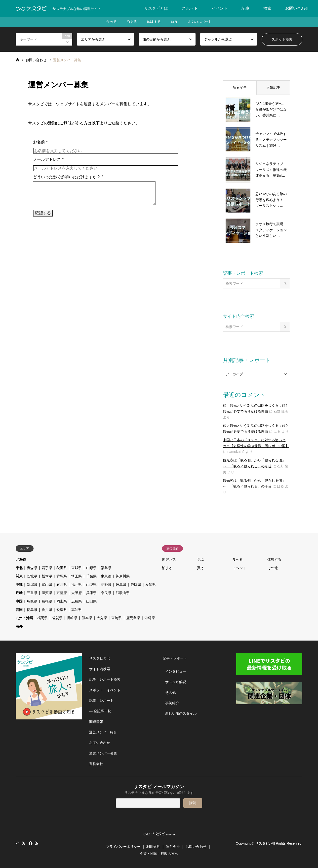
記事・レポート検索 (105, 679)
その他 (273, 568)
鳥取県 (32, 601)
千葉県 (91, 576)
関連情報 (96, 722)
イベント (220, 8)
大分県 (102, 618)
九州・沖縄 (24, 618)
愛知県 (151, 585)
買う (174, 22)
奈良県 (106, 593)
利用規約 (153, 847)
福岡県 (42, 618)
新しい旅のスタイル (181, 713)
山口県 (91, 601)
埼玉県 (77, 576)
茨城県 (32, 576)
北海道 (21, 559)
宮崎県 (117, 618)
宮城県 (77, 568)
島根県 (47, 601)
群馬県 (62, 576)
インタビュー (176, 671)
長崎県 (72, 618)
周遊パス (169, 559)
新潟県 (32, 585)
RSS (37, 843)
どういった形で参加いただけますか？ (68, 177)
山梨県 (91, 585)
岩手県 (47, 568)
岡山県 (62, 601)
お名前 (40, 142)
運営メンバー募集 (103, 753)
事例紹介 (172, 703)
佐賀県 (57, 618)
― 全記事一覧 (100, 711)
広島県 (77, 601)
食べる (111, 22)
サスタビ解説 (176, 682)
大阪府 (77, 593)
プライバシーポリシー (123, 847)
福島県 (106, 568)
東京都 (106, 576)
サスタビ (262, 843)
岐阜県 (121, 585)
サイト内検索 (100, 669)
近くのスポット (200, 22)
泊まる (132, 22)
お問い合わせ (297, 8)
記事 (245, 8)
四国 (19, 610)
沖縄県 (150, 618)
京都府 (62, 593)
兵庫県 (91, 593)
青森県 (32, 568)
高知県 (77, 610)
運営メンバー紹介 (103, 732)
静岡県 (136, 585)
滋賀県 (47, 593)
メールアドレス (48, 159)
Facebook (30, 843)
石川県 (62, 585)
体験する (154, 22)
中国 (19, 601)
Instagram (17, 843)
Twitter (24, 843)
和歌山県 (123, 593)
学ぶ (200, 559)
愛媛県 (62, 610)
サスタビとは (156, 8)
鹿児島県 (133, 618)
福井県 (77, 585)
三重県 (32, 593)
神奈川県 (123, 576)
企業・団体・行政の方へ (159, 854)
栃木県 (47, 576)
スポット (190, 8)
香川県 (47, 610)
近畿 (19, 593)
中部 (19, 585)
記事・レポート (101, 701)
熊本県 (87, 618)
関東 (19, 576)
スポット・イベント (105, 690)
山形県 (91, 568)
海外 (19, 626)
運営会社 (96, 764)
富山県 (47, 585)
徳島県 (32, 610)
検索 (267, 8)
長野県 (106, 585)
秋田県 (62, 568)
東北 (19, 568)
